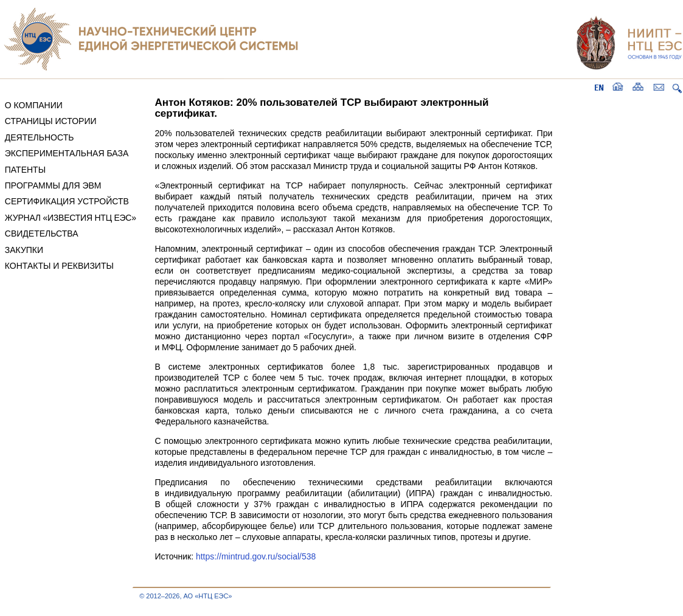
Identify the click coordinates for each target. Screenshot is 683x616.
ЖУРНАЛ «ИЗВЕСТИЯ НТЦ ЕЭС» (71, 218)
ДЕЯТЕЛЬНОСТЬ (40, 137)
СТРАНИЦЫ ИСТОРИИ (51, 121)
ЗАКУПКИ (24, 250)
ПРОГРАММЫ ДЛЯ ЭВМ (53, 185)
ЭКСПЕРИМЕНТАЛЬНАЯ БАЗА (67, 153)
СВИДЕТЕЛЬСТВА (42, 234)
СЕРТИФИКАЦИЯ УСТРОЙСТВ (67, 201)
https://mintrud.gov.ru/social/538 (256, 556)
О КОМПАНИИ (34, 105)
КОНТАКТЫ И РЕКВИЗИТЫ (59, 266)
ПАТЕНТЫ (25, 170)
